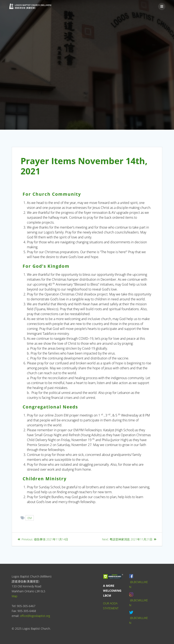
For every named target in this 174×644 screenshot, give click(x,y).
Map (14, 596)
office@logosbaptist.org (35, 616)
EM (30, 518)
